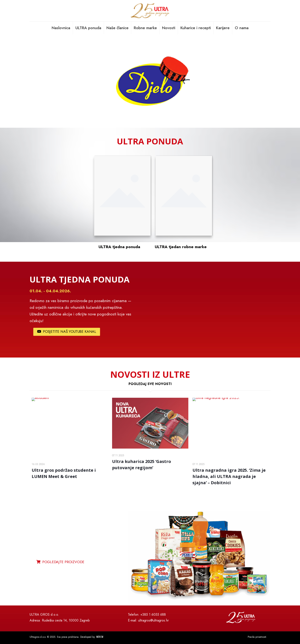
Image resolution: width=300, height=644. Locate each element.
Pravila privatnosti (257, 637)
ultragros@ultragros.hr (153, 620)
